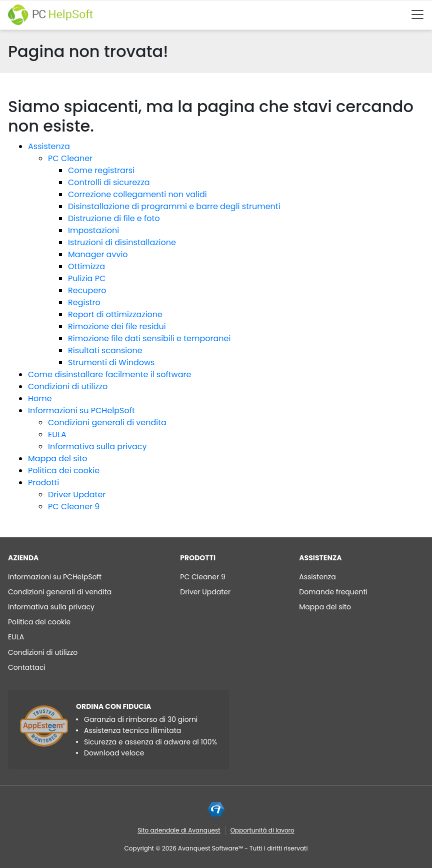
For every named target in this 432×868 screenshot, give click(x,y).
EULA (57, 435)
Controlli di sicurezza (109, 182)
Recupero (87, 290)
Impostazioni (93, 230)
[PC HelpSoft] (50, 15)
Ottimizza (86, 266)
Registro (84, 302)
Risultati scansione (105, 350)
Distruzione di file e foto (114, 218)
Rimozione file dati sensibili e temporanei (149, 338)
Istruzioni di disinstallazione (122, 242)
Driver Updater (77, 495)
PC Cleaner (70, 158)
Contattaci (27, 667)
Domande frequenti (333, 592)
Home (40, 398)
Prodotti (43, 483)
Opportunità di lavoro (262, 830)
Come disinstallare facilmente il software (109, 374)
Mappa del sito (58, 459)
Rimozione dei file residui (117, 326)
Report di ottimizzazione (115, 314)
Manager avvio (98, 254)
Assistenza (49, 146)
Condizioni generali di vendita (107, 422)
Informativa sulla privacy (97, 447)
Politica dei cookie (64, 471)
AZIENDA (23, 558)
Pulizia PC (87, 278)
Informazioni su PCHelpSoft (81, 410)
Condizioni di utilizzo (68, 386)
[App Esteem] (44, 726)
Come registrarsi (101, 170)
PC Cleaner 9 (74, 507)
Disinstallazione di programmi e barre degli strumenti (174, 206)
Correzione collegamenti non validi (137, 194)
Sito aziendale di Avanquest (179, 830)
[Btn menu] (417, 15)
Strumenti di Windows (111, 362)
